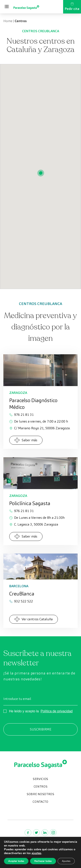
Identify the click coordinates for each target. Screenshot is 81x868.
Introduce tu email (17, 699)
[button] (41, 173)
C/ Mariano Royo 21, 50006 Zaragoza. (40, 428)
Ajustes (66, 861)
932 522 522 (21, 601)
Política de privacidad (57, 711)
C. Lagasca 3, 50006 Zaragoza (34, 524)
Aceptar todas (16, 861)
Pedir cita (72, 7)
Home (8, 21)
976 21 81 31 (21, 415)
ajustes (36, 853)
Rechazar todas (43, 861)
